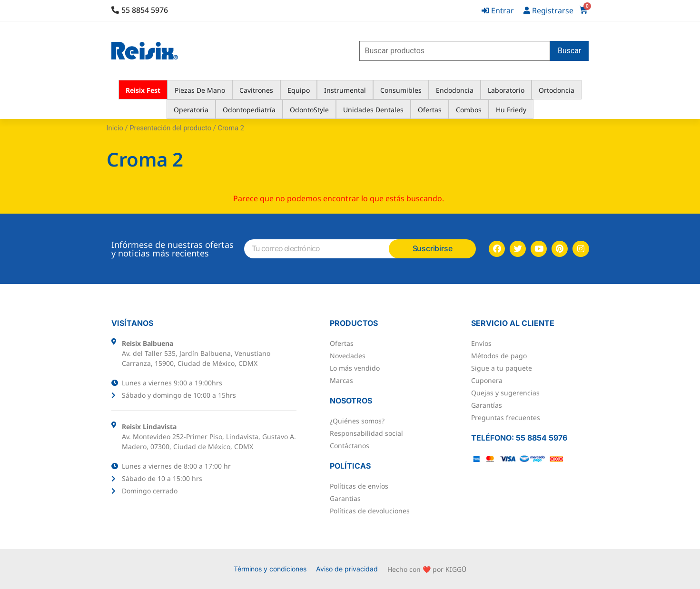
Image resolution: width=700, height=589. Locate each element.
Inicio (115, 128)
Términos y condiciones (270, 569)
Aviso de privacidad (347, 569)
